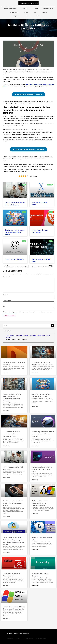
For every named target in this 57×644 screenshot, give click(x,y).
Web (4, 306)
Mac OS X (26, 9)
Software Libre (40, 16)
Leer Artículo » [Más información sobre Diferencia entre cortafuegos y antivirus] (35, 550)
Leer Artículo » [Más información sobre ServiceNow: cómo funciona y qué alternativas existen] (35, 406)
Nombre (5, 295)
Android (36, 9)
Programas (17, 16)
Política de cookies (28, 638)
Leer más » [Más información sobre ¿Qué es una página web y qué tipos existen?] (17, 205)
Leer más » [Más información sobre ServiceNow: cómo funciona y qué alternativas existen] (7, 234)
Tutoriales (29, 16)
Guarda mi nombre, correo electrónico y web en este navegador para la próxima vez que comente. (29, 312)
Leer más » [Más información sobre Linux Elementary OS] (21, 260)
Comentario (6, 277)
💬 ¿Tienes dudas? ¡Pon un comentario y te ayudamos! (28, 149)
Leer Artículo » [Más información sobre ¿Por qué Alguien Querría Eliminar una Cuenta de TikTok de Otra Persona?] (35, 446)
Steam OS (44, 12)
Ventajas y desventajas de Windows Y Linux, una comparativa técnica (40, 503)
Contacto (18, 638)
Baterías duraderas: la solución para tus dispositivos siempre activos (13, 503)
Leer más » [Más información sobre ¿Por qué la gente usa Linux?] (34, 261)
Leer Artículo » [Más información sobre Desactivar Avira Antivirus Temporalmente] (6, 586)
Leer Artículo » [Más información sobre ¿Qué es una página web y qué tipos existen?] (6, 478)
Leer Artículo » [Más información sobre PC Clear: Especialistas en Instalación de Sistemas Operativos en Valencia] (6, 446)
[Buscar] (52, 325)
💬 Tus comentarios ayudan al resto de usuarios (28, 94)
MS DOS (26, 12)
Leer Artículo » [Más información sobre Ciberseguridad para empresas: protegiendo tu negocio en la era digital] (35, 480)
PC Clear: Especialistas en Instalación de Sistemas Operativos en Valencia (11, 434)
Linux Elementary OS (12, 259)
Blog (35, 12)
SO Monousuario (14, 12)
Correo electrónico (8, 301)
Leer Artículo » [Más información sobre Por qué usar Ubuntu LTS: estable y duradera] (6, 373)
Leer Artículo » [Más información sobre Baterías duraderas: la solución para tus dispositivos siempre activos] (6, 517)
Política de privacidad (41, 638)
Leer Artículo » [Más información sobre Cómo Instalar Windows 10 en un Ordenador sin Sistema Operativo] (6, 619)
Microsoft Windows (48, 9)
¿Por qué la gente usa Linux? (41, 259)
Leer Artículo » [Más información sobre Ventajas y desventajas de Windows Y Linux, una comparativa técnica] (35, 514)
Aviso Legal (10, 638)
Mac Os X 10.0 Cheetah (39, 203)
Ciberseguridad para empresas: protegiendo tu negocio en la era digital (42, 469)
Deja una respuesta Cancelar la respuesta (16, 340)
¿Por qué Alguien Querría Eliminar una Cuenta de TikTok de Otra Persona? (43, 434)
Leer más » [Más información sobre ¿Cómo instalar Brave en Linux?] (39, 232)
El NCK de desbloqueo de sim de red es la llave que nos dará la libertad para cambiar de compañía (28, 336)
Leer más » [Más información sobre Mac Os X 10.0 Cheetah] (34, 205)
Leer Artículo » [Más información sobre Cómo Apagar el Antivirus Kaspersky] (35, 586)
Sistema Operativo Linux (11, 9)
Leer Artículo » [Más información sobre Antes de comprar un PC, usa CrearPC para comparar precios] (35, 373)
